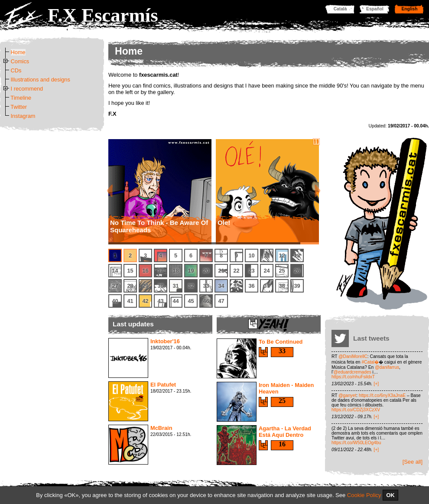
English (410, 9)
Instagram (23, 116)
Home (18, 52)
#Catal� (370, 362)
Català (340, 9)
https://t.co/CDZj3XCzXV (356, 410)
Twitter (19, 107)
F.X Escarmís (103, 15)
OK (390, 495)
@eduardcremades (353, 372)
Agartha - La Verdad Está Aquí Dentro (285, 432)
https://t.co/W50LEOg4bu (356, 443)
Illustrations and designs (41, 80)
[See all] (413, 462)
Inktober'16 (165, 341)
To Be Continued (281, 342)
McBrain (161, 428)
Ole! (224, 223)
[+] (376, 384)
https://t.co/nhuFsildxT (353, 377)
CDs (16, 70)
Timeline (21, 98)
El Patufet (163, 385)
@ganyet (347, 395)
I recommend (27, 89)
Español (375, 9)
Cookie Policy (364, 495)
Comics (20, 61)
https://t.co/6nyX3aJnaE (382, 395)
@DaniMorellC (353, 356)
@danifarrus (387, 367)
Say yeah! (263, 352)
